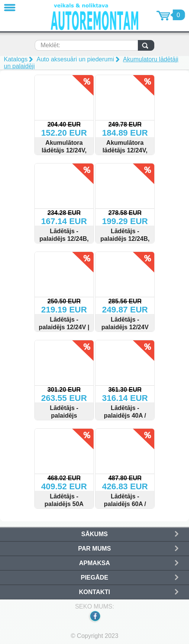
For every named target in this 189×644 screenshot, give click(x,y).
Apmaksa (94, 563)
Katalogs (16, 59)
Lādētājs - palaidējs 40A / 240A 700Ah (125, 416)
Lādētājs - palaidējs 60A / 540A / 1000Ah (125, 504)
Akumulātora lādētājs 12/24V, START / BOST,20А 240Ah (64, 154)
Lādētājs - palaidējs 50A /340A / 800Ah (64, 504)
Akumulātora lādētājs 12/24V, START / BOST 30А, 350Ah (125, 154)
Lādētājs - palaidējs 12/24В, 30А (125, 239)
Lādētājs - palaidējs (64, 412)
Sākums (94, 534)
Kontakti (94, 592)
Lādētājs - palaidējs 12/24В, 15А (64, 239)
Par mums (95, 549)
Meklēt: (50, 45)
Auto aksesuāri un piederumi (75, 59)
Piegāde (94, 578)
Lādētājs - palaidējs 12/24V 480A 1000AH (125, 327)
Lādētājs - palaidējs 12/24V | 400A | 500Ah (64, 327)
